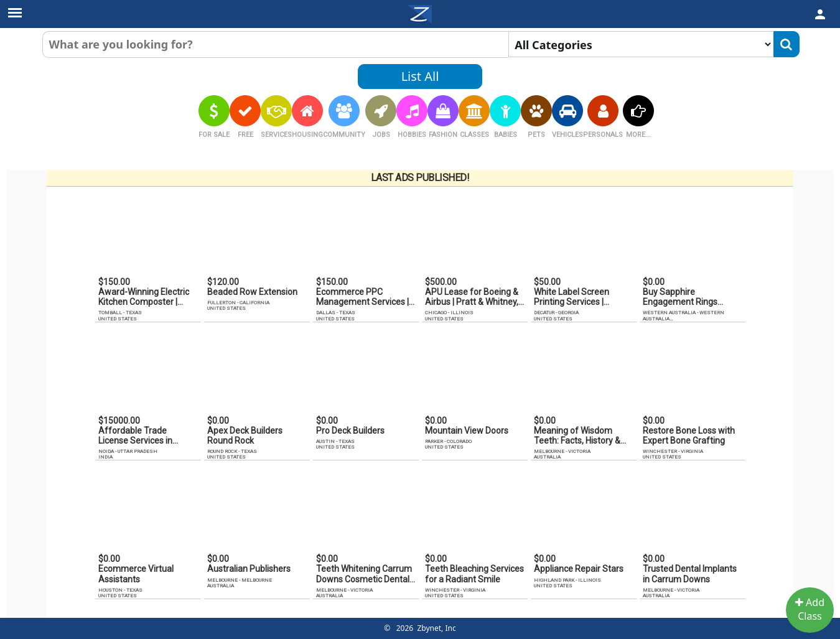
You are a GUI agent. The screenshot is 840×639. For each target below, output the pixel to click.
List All (420, 76)
